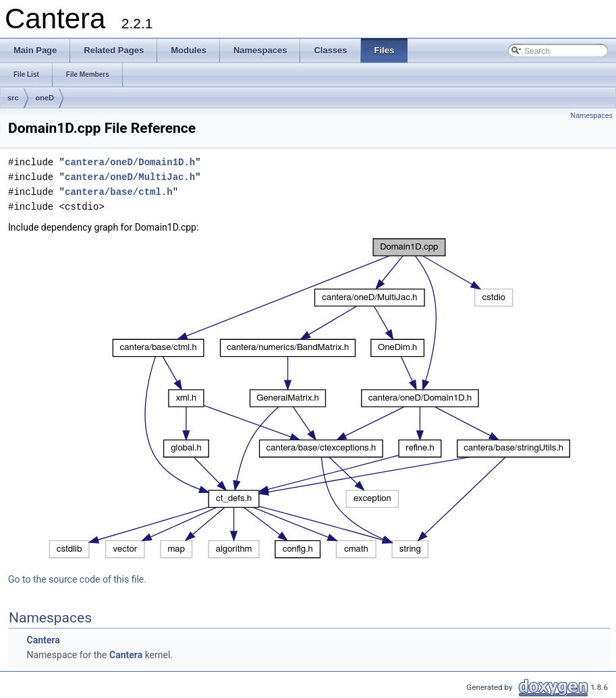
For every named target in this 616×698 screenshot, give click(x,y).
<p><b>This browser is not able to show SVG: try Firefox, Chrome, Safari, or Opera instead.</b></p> (310, 399)
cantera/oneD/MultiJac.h (130, 177)
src (13, 98)
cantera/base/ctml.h (119, 192)
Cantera (43, 640)
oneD (45, 98)
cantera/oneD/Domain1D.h (130, 162)
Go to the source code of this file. (77, 579)
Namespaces (592, 116)
